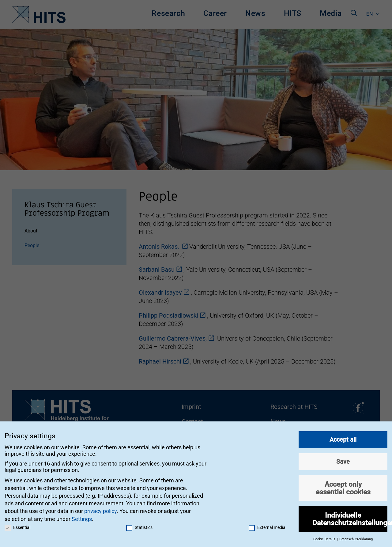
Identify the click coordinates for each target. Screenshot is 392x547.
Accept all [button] (343, 438)
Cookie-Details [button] (325, 538)
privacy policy (100, 509)
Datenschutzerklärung (356, 538)
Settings (82, 517)
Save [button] (343, 460)
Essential (17, 526)
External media (267, 526)
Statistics (139, 526)
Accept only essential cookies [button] (343, 487)
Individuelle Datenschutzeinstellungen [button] (350, 517)
